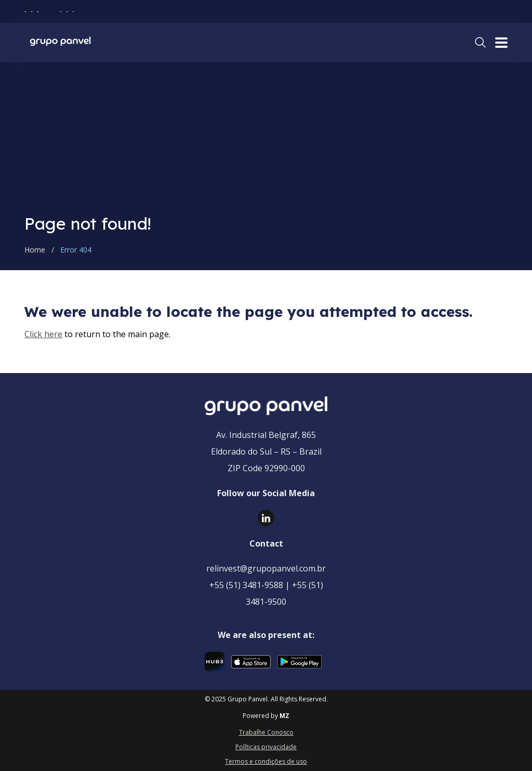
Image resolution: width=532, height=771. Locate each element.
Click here (43, 334)
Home (35, 250)
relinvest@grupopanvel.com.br (266, 568)
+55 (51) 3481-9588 (246, 585)
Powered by (266, 716)
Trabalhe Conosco (266, 732)
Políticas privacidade (266, 747)
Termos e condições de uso (266, 761)
